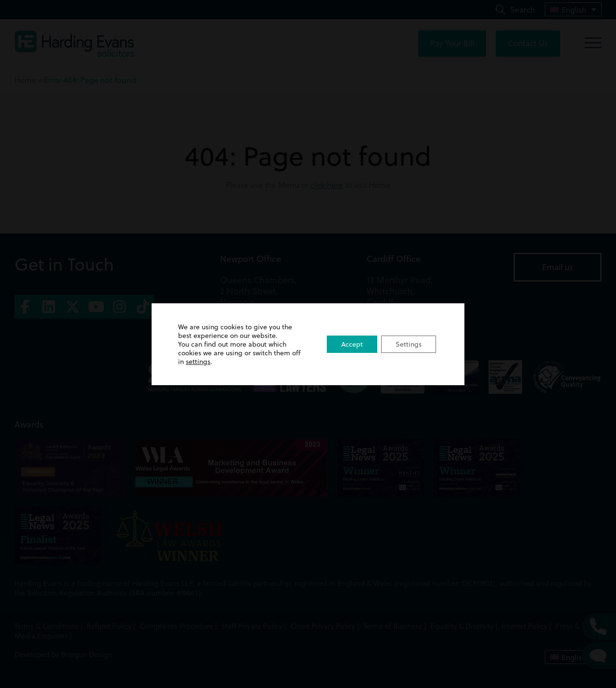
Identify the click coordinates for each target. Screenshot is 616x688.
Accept (352, 344)
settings (198, 362)
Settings (409, 344)
